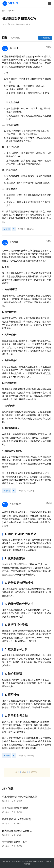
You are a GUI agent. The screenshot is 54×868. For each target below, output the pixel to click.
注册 (28, 772)
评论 (49, 47)
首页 (4, 11)
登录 (20, 772)
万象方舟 (48, 862)
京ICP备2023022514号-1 (12, 862)
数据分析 (22, 25)
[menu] (50, 4)
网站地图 (27, 864)
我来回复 (45, 38)
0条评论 (29, 229)
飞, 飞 (4, 25)
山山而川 (14, 48)
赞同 (7, 229)
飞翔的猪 (14, 242)
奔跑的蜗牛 (15, 504)
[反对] (14, 229)
